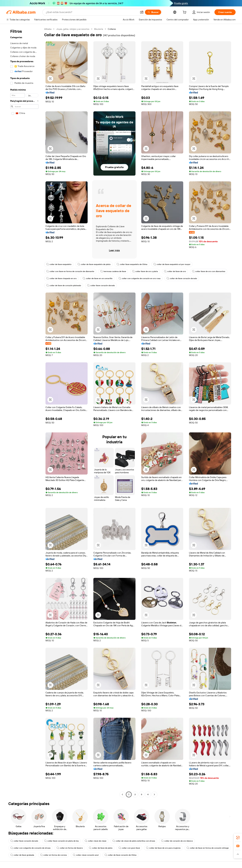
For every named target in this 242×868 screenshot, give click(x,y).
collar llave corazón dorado (101, 285)
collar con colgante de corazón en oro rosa (139, 278)
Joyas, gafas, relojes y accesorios (73, 29)
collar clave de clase (96, 841)
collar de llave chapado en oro (61, 278)
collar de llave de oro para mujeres (163, 848)
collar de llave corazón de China (121, 855)
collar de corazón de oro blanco (177, 841)
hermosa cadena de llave (113, 271)
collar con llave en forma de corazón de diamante (70, 271)
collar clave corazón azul (86, 855)
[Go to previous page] (122, 794)
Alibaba (48, 29)
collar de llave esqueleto (59, 264)
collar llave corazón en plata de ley (61, 841)
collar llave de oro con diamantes (209, 271)
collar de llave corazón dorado (182, 278)
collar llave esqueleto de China (132, 264)
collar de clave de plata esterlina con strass (134, 841)
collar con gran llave (129, 848)
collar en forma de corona (53, 855)
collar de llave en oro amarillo (98, 278)
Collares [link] (112, 29)
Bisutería (99, 29)
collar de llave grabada (22, 855)
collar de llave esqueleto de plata (94, 264)
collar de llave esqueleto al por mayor (172, 264)
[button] (142, 12)
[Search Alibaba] (92, 12)
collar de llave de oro (175, 271)
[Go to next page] (154, 794)
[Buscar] (153, 12)
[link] (238, 838)
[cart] (185, 13)
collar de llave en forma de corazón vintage (208, 848)
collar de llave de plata (101, 848)
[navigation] (24, 412)
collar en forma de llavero (70, 848)
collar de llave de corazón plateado (64, 285)
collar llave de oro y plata (145, 271)
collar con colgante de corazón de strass (30, 848)
